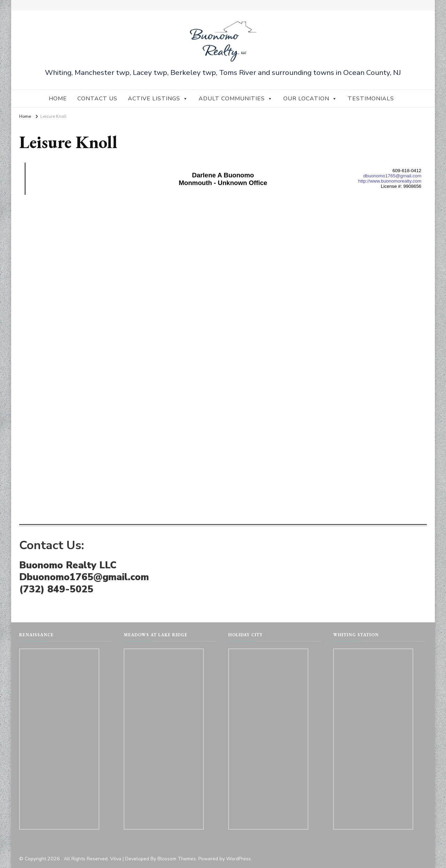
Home (58, 99)
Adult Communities (236, 99)
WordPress (239, 859)
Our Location (310, 99)
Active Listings (158, 99)
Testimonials (371, 99)
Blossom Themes (177, 859)
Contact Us (97, 99)
